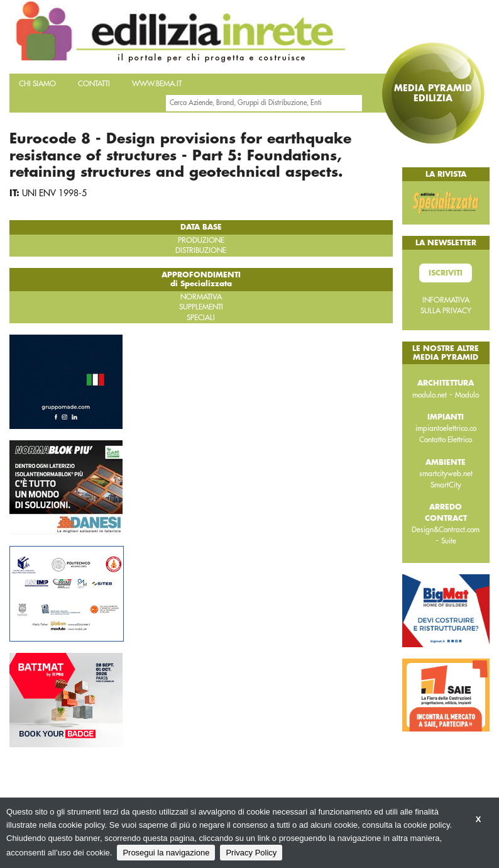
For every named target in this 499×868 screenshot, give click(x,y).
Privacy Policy (251, 853)
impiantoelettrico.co (446, 428)
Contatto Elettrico (446, 440)
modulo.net (430, 395)
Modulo (467, 395)
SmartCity (446, 485)
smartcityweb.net (446, 474)
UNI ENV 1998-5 (54, 193)
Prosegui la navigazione (166, 853)
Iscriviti (446, 273)
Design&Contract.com (446, 530)
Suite (449, 541)
